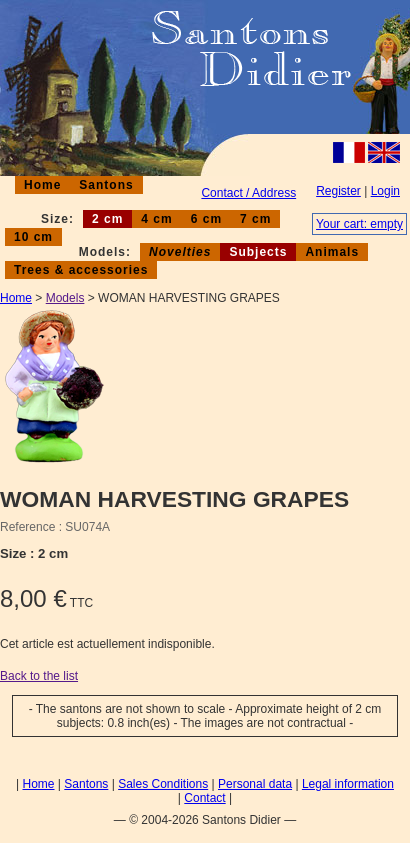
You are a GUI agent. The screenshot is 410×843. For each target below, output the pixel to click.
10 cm (33, 237)
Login (385, 191)
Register (338, 191)
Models (65, 298)
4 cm (156, 219)
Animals (332, 252)
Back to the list (39, 676)
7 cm (255, 219)
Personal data (255, 784)
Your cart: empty (359, 224)
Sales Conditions (163, 784)
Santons (106, 185)
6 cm (206, 219)
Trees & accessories (81, 270)
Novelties (180, 252)
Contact (204, 798)
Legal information (348, 784)
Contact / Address (248, 193)
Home (42, 185)
